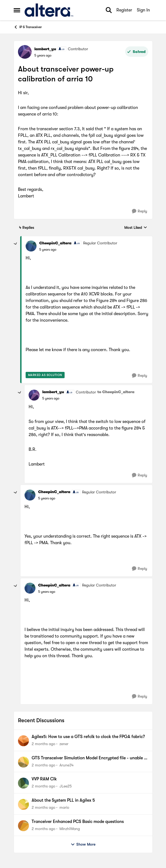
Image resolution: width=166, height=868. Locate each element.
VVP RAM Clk (44, 779)
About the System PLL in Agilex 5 (63, 800)
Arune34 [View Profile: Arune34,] (67, 765)
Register (124, 10)
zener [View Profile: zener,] (64, 744)
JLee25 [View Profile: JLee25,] (66, 786)
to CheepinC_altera (116, 392)
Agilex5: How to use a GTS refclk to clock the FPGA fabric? (88, 737)
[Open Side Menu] (17, 10)
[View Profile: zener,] (23, 741)
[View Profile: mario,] (23, 804)
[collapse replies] (16, 244)
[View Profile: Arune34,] (23, 762)
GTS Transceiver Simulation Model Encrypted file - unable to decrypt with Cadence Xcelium (90, 758)
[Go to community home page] (49, 10)
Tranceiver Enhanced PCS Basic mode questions (78, 822)
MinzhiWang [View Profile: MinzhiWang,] (70, 829)
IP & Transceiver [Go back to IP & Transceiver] (28, 27)
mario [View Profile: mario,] (64, 807)
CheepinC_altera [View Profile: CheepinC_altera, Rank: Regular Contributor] (55, 243)
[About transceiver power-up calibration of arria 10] (48, 250)
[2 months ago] (43, 744)
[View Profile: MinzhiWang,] (23, 826)
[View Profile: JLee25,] (23, 783)
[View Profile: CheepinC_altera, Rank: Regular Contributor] (31, 246)
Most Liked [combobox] (136, 228)
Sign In (143, 10)
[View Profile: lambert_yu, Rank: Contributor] (25, 52)
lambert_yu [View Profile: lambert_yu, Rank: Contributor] (45, 49)
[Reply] (140, 211)
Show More (83, 845)
